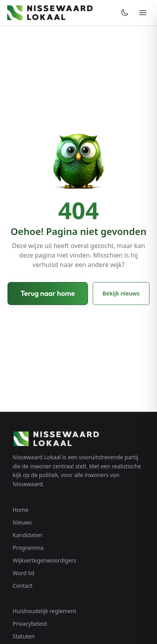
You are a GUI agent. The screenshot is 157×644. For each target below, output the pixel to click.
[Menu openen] (143, 13)
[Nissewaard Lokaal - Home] (50, 13)
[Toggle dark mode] (125, 13)
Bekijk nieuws (121, 293)
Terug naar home (48, 293)
